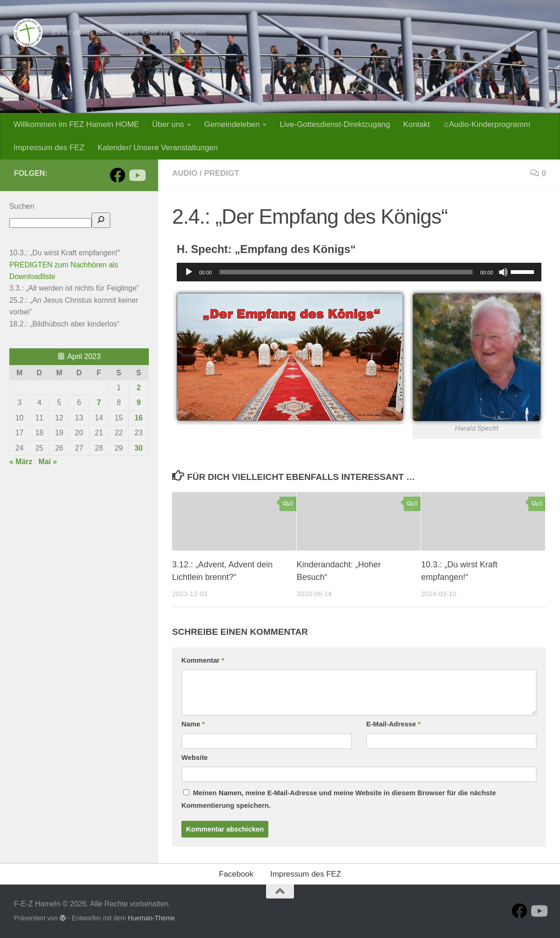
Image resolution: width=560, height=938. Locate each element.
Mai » (48, 462)
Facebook (236, 874)
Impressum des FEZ (49, 148)
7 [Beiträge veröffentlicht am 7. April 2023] (99, 402)
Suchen (22, 206)
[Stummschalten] (503, 272)
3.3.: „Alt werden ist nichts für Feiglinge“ (74, 288)
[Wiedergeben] (189, 272)
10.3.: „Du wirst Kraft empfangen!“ (65, 253)
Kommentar (203, 660)
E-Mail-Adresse (393, 724)
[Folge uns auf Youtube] (137, 175)
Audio (185, 173)
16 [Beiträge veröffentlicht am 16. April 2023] (139, 418)
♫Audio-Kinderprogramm (487, 124)
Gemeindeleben (232, 124)
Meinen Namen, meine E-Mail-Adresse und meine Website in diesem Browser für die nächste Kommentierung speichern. (339, 799)
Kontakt (417, 124)
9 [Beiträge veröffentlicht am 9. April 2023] (139, 402)
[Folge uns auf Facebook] (117, 175)
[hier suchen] (101, 220)
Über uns (168, 124)
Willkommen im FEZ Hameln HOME (76, 124)
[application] (359, 272)
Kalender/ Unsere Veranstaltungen (157, 148)
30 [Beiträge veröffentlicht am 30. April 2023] (139, 448)
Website (195, 758)
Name (193, 724)
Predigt (222, 173)
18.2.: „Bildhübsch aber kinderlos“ (64, 324)
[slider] (346, 272)
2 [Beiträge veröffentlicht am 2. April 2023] (139, 388)
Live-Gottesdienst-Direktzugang (335, 124)
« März (21, 462)
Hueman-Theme (151, 918)
